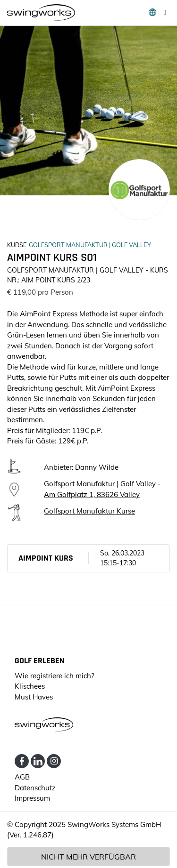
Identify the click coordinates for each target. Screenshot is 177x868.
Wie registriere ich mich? (55, 676)
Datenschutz (35, 788)
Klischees (30, 686)
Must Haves (34, 697)
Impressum (32, 798)
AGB (22, 777)
